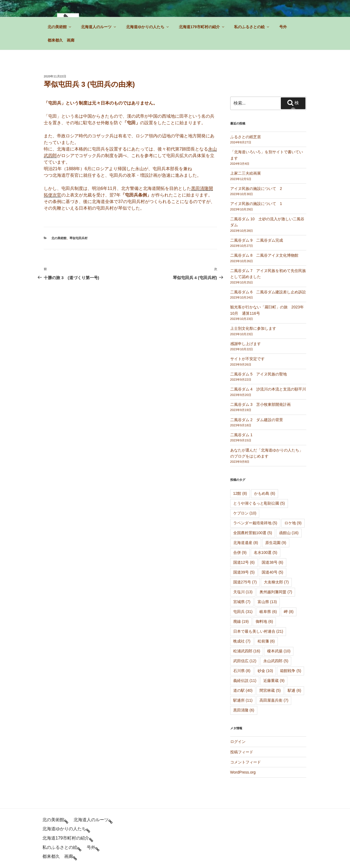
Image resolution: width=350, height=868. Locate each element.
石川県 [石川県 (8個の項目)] (242, 671)
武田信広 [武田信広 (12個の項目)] (245, 661)
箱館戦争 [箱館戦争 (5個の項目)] (291, 671)
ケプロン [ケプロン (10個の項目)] (245, 513)
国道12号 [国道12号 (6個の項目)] (244, 562)
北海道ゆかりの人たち (148, 27)
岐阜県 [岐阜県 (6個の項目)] (268, 612)
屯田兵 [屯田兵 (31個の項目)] (243, 612)
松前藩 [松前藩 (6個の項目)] (266, 641)
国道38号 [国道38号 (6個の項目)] (272, 562)
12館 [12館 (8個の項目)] (240, 493)
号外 (283, 27)
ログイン (238, 742)
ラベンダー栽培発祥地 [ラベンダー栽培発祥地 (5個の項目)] (255, 523)
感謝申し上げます (246, 344)
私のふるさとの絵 (252, 27)
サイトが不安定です (247, 359)
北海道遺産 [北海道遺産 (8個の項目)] (246, 543)
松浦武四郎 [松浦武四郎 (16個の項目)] (247, 651)
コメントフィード (246, 762)
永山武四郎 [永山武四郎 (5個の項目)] (276, 661)
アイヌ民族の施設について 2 (256, 189)
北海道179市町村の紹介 (202, 27)
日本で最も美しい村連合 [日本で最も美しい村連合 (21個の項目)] (258, 631)
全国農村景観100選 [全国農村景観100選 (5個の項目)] (253, 533)
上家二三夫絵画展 (246, 173)
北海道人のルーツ (99, 27)
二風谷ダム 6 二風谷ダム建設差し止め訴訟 (268, 292)
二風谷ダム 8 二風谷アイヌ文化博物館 (264, 255)
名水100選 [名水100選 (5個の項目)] (266, 552)
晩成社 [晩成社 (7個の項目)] (242, 641)
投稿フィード (242, 752)
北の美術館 (60, 27)
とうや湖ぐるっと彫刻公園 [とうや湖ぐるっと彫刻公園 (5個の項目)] (259, 503)
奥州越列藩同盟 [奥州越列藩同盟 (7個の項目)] (276, 592)
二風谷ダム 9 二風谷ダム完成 (257, 240)
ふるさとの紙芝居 (246, 137)
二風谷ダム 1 (241, 435)
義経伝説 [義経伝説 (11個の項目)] (245, 681)
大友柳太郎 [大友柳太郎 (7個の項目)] (276, 582)
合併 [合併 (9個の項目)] (240, 552)
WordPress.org (243, 772)
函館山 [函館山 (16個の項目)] (289, 533)
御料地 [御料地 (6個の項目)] (264, 621)
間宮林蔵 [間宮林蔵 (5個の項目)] (270, 690)
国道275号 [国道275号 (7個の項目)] (245, 582)
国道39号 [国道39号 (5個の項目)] (244, 572)
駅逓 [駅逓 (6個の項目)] (294, 690)
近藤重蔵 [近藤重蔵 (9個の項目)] (274, 681)
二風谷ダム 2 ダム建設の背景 (257, 420)
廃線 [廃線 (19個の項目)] (241, 621)
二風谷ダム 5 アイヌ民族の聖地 (259, 374)
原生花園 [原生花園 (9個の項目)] (276, 543)
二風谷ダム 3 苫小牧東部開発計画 (261, 404)
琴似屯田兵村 (78, 238)
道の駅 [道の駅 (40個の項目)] (243, 690)
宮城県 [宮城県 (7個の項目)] (242, 602)
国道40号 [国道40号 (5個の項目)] (272, 572)
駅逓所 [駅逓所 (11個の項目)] (243, 700)
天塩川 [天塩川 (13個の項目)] (243, 592)
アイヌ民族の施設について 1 (256, 204)
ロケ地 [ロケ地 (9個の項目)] (293, 523)
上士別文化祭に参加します (253, 328)
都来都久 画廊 (61, 40)
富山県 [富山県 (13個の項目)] (267, 602)
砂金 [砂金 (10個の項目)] (265, 671)
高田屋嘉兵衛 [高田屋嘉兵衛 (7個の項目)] (274, 700)
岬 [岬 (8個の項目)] (289, 612)
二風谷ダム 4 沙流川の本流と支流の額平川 (268, 389)
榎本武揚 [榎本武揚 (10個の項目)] (279, 651)
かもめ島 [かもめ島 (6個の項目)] (265, 493)
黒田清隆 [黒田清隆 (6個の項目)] (244, 710)
